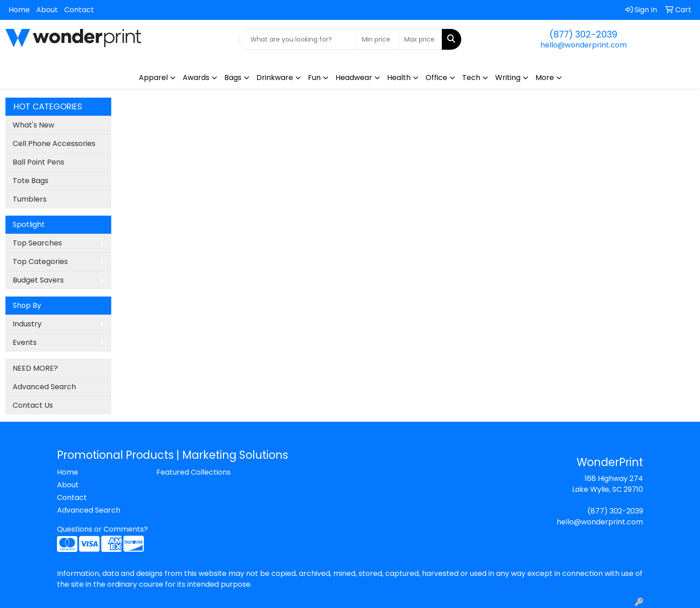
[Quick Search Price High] (421, 39)
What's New (33, 125)
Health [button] (399, 78)
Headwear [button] (354, 78)
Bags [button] (233, 78)
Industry (27, 324)
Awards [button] (196, 78)
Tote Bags (31, 181)
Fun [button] (314, 78)
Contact (79, 10)
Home (19, 10)
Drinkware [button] (275, 78)
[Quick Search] (298, 39)
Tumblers (30, 199)
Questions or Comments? (102, 529)
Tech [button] (471, 78)
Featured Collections (194, 472)
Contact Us (33, 405)
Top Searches (37, 243)
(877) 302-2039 (583, 34)
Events (25, 342)
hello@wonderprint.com (584, 45)
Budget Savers (38, 280)
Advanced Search (44, 387)
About (47, 10)
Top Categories (40, 262)
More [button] (545, 78)
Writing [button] (508, 78)
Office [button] (436, 78)
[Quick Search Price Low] (378, 39)
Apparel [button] (153, 78)
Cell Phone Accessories (54, 144)
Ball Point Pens (38, 162)
